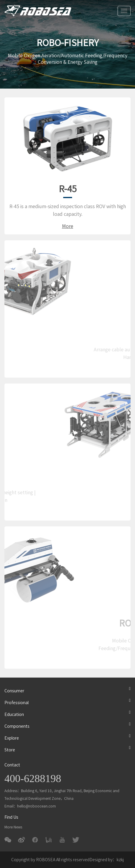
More (68, 226)
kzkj (120, 860)
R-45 (68, 189)
